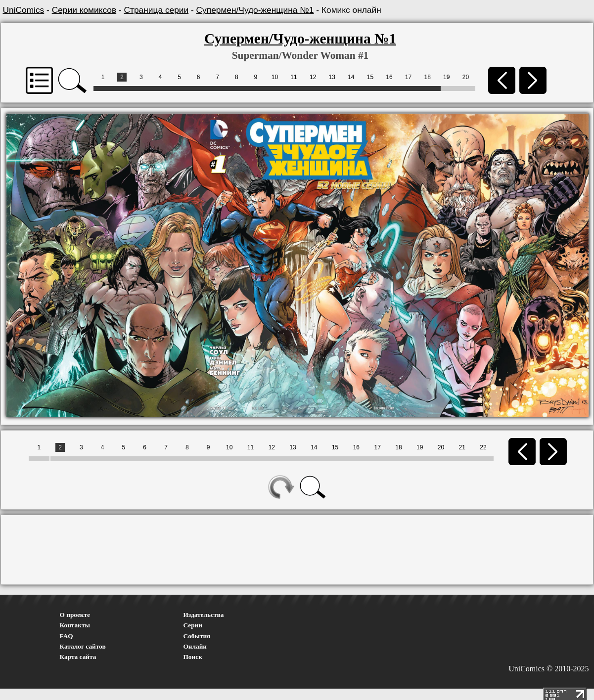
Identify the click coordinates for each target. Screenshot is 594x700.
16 (389, 77)
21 (462, 447)
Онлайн (195, 646)
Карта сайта (78, 657)
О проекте (75, 615)
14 (351, 77)
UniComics (24, 10)
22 (483, 447)
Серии (193, 625)
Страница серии (157, 10)
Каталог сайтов (83, 646)
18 (428, 77)
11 (294, 77)
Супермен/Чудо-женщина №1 (255, 10)
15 (370, 77)
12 (313, 77)
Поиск (193, 657)
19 (446, 77)
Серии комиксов (84, 10)
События (197, 636)
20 (466, 77)
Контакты (75, 625)
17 (408, 77)
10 (275, 77)
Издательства (204, 615)
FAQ (67, 636)
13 (332, 77)
